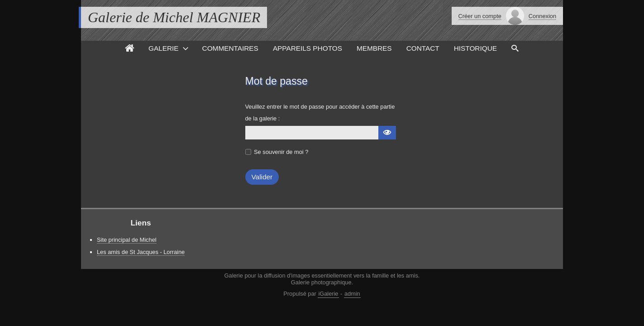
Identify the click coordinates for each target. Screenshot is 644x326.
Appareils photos (308, 48)
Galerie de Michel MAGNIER (174, 17)
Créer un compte (480, 16)
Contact (423, 48)
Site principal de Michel (127, 240)
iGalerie (328, 294)
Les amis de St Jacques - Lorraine (141, 252)
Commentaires (230, 48)
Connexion (542, 16)
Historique (475, 48)
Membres (374, 48)
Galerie (164, 48)
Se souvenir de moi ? (281, 152)
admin (352, 294)
